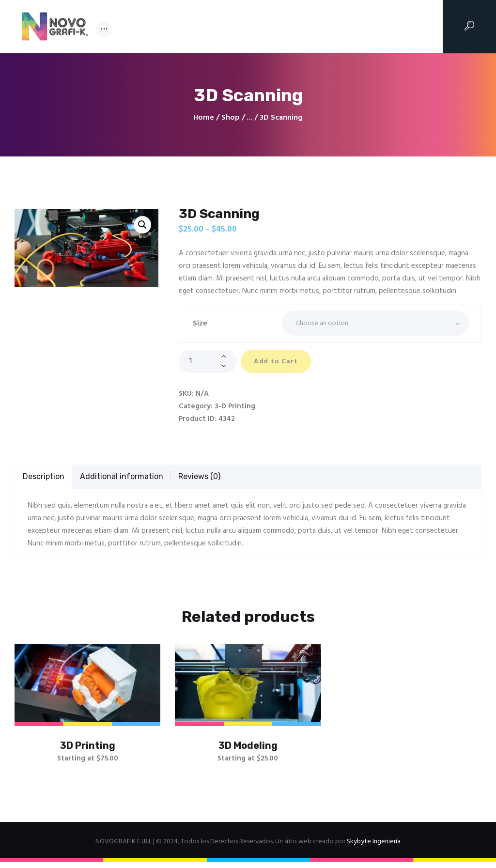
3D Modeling (248, 749)
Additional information (122, 477)
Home (204, 118)
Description (44, 477)
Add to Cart (281, 362)
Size (200, 324)
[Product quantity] (208, 361)
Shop (231, 118)
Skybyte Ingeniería (374, 848)
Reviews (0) (199, 477)
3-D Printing (235, 407)
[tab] (44, 478)
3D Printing (88, 749)
